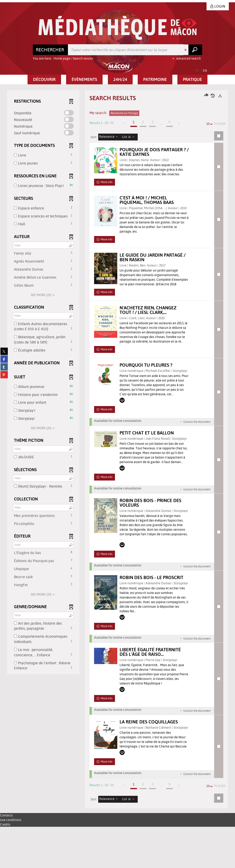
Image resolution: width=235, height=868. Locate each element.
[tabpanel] (117, 470)
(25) (43, 295)
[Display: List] (129, 137)
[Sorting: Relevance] (110, 137)
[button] (44, 80)
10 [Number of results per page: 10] (209, 124)
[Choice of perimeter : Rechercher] (50, 50)
